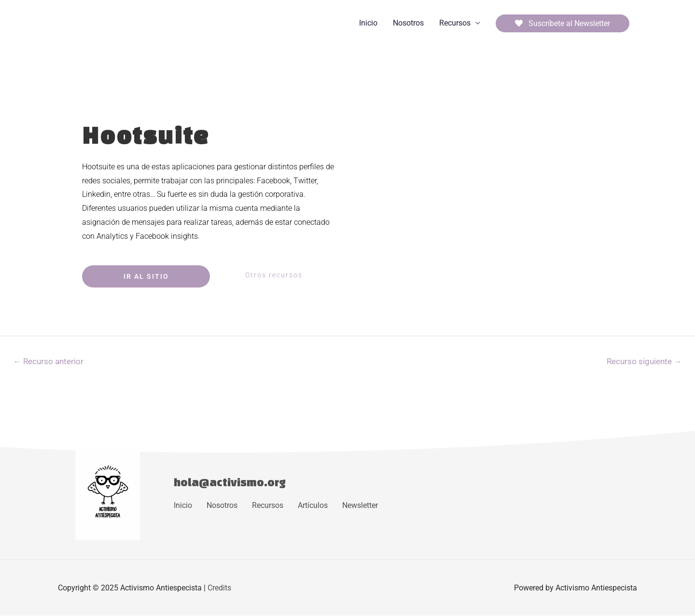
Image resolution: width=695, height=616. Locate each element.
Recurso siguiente (644, 361)
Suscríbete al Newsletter (563, 23)
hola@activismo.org (230, 482)
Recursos (455, 23)
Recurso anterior (49, 361)
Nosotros (408, 23)
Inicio (368, 23)
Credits (219, 588)
